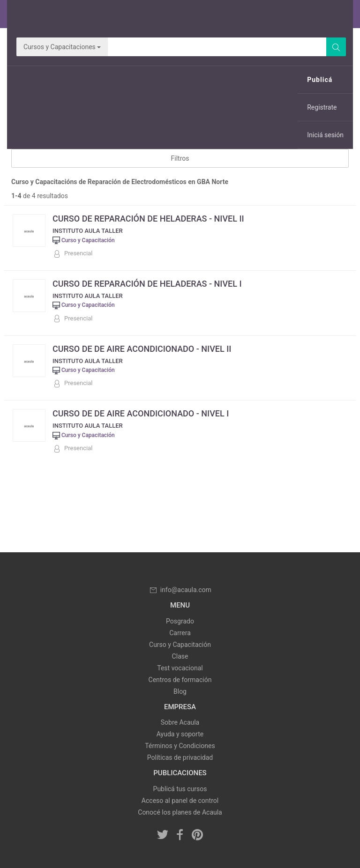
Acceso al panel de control (180, 801)
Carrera (180, 633)
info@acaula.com (180, 590)
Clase (180, 656)
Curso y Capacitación (180, 645)
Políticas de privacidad (180, 757)
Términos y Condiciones (180, 746)
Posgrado (180, 621)
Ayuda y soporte (180, 734)
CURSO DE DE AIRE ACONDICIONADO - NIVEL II (142, 349)
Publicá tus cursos (180, 789)
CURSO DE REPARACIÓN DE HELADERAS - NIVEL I (147, 284)
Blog (180, 691)
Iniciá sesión (325, 135)
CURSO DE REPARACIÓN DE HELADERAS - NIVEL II (148, 219)
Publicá (320, 80)
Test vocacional (180, 668)
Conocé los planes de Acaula (180, 812)
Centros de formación (180, 680)
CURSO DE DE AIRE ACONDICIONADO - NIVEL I (141, 413)
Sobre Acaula (180, 722)
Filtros (180, 158)
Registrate (322, 107)
